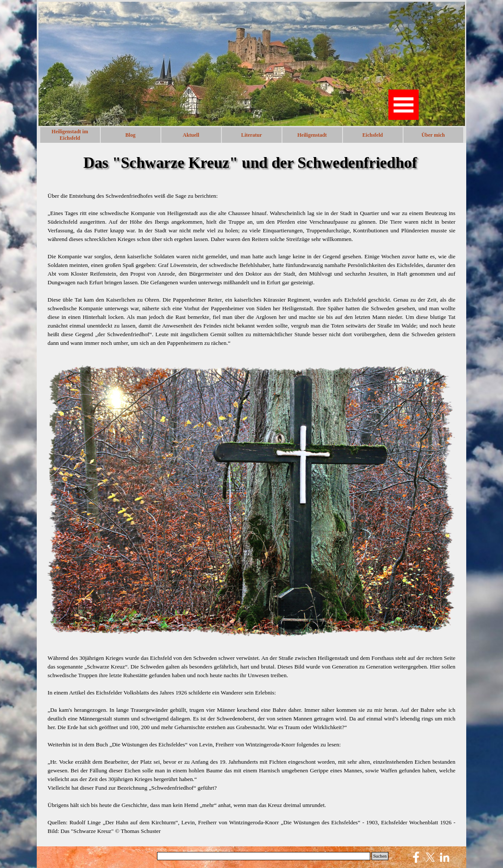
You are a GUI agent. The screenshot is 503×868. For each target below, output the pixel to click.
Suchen (380, 856)
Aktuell (191, 135)
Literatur (252, 135)
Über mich (433, 135)
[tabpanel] (251, 270)
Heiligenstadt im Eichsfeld (70, 135)
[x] (430, 857)
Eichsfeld (373, 135)
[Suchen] (264, 856)
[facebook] (416, 857)
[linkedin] (445, 857)
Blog (130, 135)
